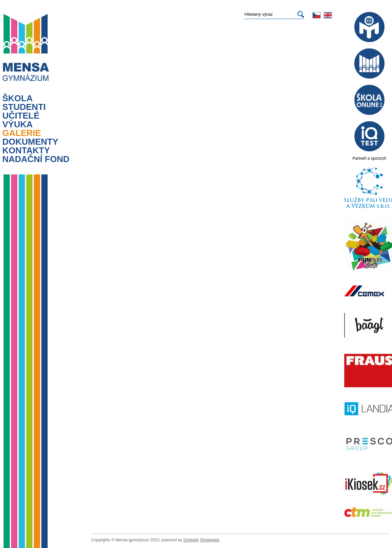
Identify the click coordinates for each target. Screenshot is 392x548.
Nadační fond (36, 159)
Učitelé (21, 116)
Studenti (24, 107)
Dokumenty (30, 142)
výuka (18, 124)
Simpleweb (210, 540)
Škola (18, 98)
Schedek (191, 540)
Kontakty (26, 150)
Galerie (22, 133)
